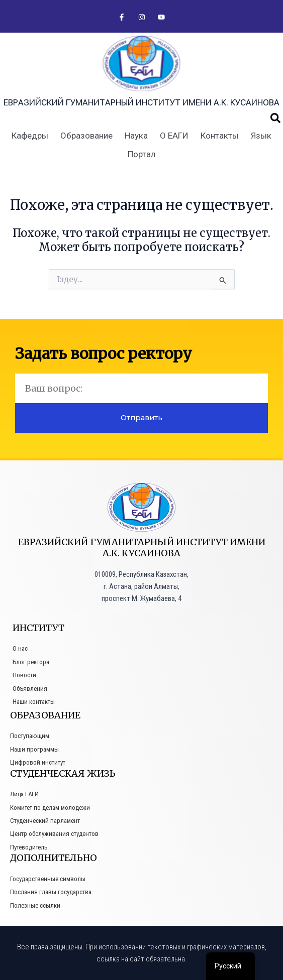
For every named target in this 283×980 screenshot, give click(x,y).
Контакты (220, 136)
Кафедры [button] (30, 136)
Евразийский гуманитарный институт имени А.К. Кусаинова (141, 102)
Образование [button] (86, 136)
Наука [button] (136, 136)
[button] (275, 118)
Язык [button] (261, 136)
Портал (141, 154)
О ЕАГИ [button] (174, 136)
